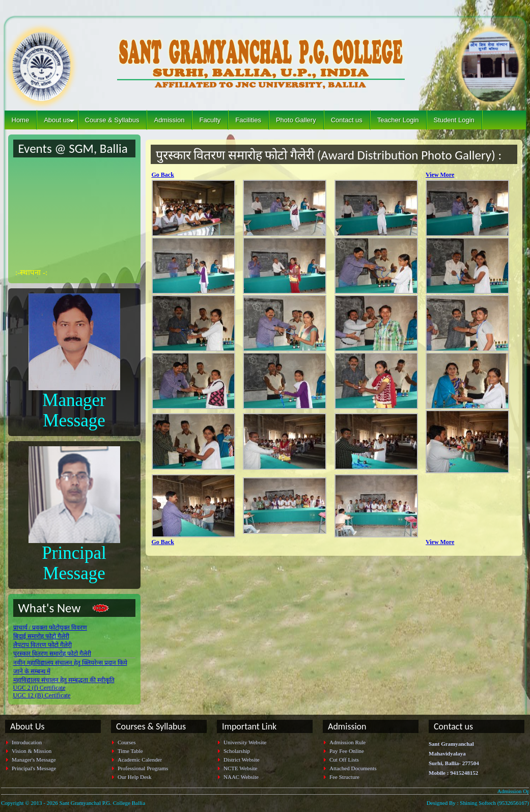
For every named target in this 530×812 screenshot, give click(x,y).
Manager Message (74, 410)
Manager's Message (34, 760)
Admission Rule (347, 742)
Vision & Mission (32, 751)
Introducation (27, 742)
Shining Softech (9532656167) (494, 803)
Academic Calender (140, 760)
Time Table (130, 751)
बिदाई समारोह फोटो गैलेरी (41, 636)
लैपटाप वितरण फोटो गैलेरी (43, 645)
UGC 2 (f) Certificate (39, 688)
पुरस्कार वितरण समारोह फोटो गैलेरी (52, 654)
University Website (245, 742)
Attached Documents (353, 768)
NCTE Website (240, 768)
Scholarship (237, 751)
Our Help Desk (135, 777)
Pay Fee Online (347, 751)
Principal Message (74, 563)
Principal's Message (34, 768)
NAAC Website (241, 777)
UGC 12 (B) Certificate (42, 695)
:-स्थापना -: (31, 275)
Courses (127, 742)
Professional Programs (143, 768)
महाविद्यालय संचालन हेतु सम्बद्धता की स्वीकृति (64, 680)
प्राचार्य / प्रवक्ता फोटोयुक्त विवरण (50, 628)
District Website (242, 760)
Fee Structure (344, 777)
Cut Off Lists (344, 760)
